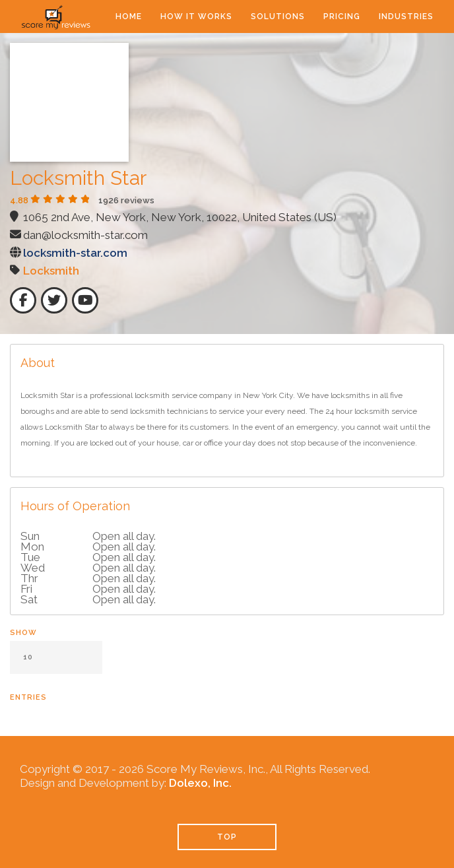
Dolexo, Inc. (200, 783)
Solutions (278, 17)
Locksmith (51, 271)
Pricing (342, 17)
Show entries (56, 665)
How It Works (196, 17)
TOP (227, 837)
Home (129, 17)
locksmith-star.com (75, 253)
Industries (406, 17)
